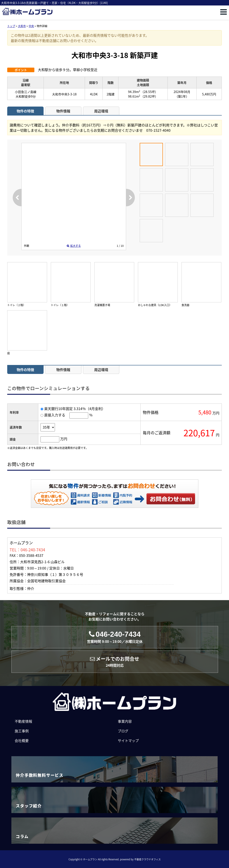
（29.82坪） (149, 96)
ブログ (123, 731)
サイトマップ (128, 740)
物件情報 (63, 111)
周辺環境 (101, 111)
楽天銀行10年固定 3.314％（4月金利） (75, 409)
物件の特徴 (25, 111)
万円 (64, 439)
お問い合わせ (171, 499)
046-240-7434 (115, 637)
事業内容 (125, 721)
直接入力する (55, 415)
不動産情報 (23, 721)
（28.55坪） (149, 92)
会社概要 (22, 740)
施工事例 (22, 731)
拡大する (74, 246)
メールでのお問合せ (115, 662)
